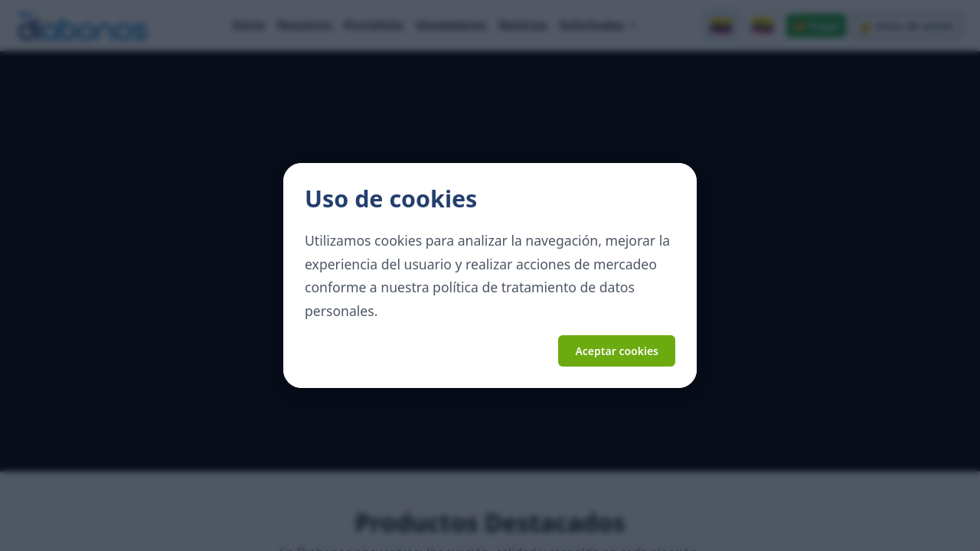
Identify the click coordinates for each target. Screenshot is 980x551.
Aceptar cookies (617, 351)
